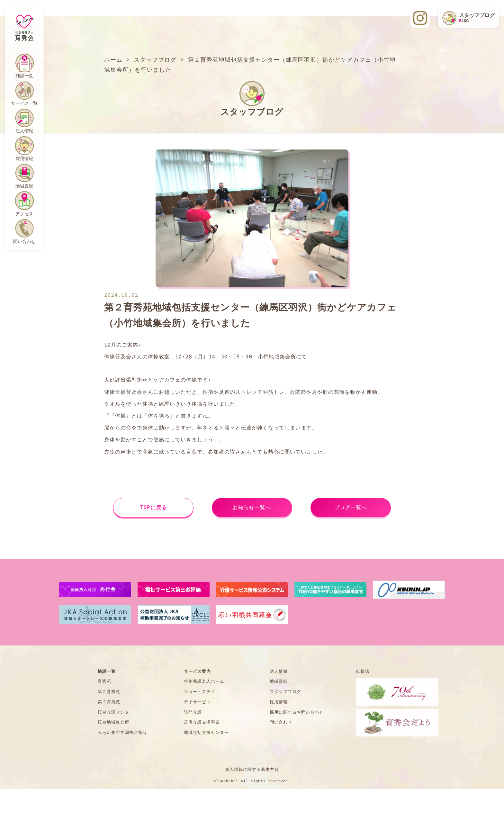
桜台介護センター (116, 712)
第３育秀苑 (109, 702)
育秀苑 (104, 681)
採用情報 (24, 158)
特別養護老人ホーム (204, 681)
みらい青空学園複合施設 (122, 732)
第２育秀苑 (109, 691)
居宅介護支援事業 (202, 722)
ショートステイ (200, 691)
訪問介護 (193, 712)
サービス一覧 (24, 103)
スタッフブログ (285, 691)
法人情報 (24, 131)
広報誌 (363, 671)
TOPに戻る (153, 507)
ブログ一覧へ (351, 507)
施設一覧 (24, 75)
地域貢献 (24, 186)
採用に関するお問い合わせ (297, 712)
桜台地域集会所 (113, 722)
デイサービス (197, 702)
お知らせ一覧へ (252, 507)
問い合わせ (24, 241)
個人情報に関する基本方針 (252, 769)
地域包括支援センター (206, 732)
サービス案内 (197, 671)
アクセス (24, 214)
